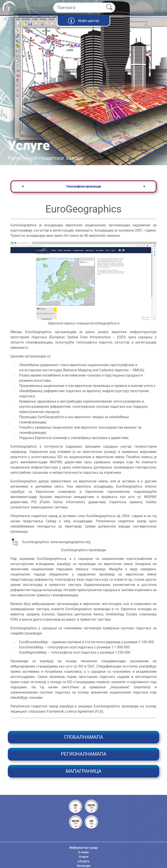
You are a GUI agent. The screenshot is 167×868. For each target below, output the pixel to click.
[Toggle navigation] (160, 8)
